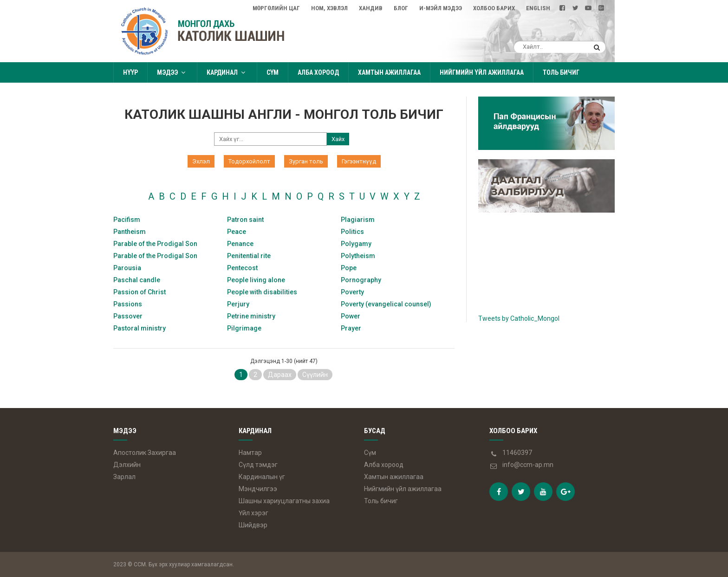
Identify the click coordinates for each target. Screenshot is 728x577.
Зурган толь (306, 161)
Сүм (273, 72)
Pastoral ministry (140, 328)
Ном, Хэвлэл (329, 8)
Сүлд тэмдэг (258, 465)
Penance (240, 244)
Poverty (352, 292)
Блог (401, 8)
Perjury (238, 304)
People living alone (256, 280)
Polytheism (358, 256)
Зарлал (124, 477)
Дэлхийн (127, 465)
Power (351, 316)
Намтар (250, 453)
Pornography (361, 280)
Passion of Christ (140, 292)
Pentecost (242, 268)
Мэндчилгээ (258, 489)
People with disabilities (262, 292)
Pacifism (127, 220)
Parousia (127, 268)
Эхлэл (201, 161)
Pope (349, 268)
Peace (237, 232)
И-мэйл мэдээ (441, 8)
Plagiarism (358, 220)
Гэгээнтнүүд (359, 161)
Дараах (280, 375)
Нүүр (130, 72)
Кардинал (227, 72)
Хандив (371, 8)
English (538, 8)
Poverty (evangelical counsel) (386, 304)
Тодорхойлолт (249, 161)
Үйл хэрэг (253, 513)
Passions (128, 304)
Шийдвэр (253, 525)
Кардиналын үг (262, 477)
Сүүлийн (315, 375)
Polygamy (356, 244)
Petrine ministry (251, 316)
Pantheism (130, 232)
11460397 (517, 453)
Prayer (351, 328)
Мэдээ (172, 72)
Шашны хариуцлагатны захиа (284, 501)
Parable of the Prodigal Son (155, 244)
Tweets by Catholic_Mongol (519, 318)
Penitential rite (249, 256)
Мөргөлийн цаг (276, 8)
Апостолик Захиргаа (145, 453)
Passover (128, 316)
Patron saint (245, 220)
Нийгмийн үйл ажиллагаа (481, 72)
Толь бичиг (561, 72)
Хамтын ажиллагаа (389, 72)
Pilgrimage (244, 328)
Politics (352, 232)
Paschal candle (137, 280)
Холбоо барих (494, 8)
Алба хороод (318, 72)
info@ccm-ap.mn (528, 465)
